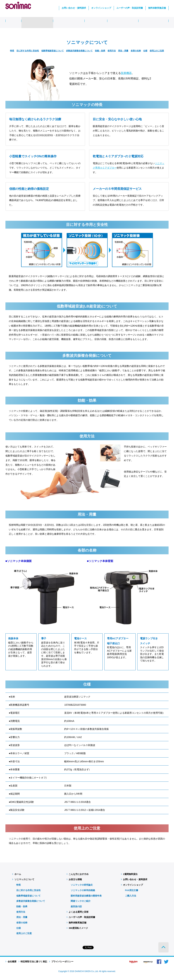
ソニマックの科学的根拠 (83, 890)
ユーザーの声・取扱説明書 (130, 8)
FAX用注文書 (132, 890)
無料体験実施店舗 (157, 8)
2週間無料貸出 (129, 874)
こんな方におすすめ (78, 874)
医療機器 (126, 73)
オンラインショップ (101, 8)
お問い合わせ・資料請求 (74, 8)
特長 (12, 51)
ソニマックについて (23, 879)
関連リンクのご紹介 (81, 901)
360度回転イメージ (77, 928)
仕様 (145, 51)
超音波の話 (76, 906)
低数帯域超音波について (53, 51)
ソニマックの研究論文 (82, 885)
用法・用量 (123, 51)
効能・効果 (100, 51)
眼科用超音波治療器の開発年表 (86, 896)
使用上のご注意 (157, 51)
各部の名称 (136, 51)
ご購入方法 (131, 896)
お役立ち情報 (74, 879)
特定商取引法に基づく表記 (33, 962)
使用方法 (112, 51)
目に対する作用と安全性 (28, 51)
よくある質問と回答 (78, 912)
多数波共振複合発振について (79, 51)
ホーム (17, 874)
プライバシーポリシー (61, 962)
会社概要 (11, 962)
